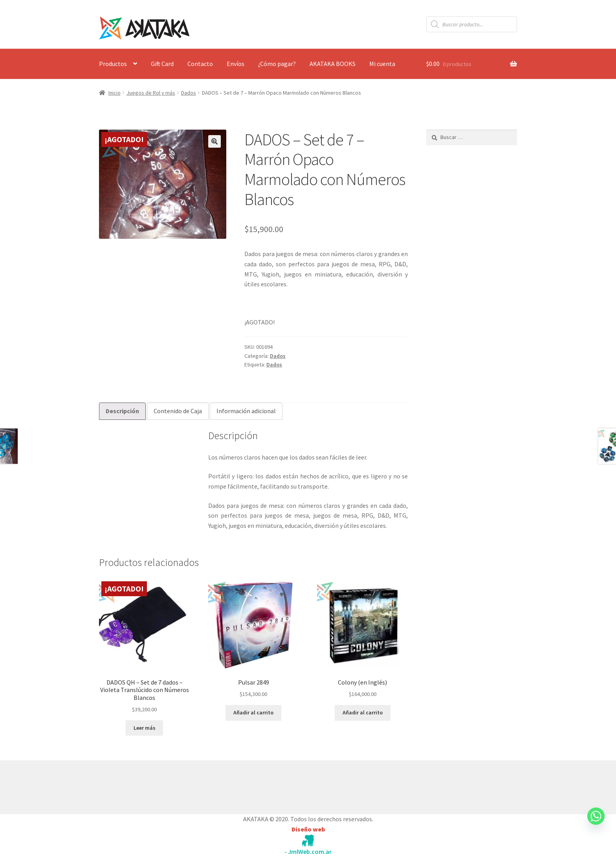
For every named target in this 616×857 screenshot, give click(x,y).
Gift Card (162, 64)
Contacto (200, 64)
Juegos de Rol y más (151, 93)
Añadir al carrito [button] (253, 712)
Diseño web (308, 829)
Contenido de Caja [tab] (178, 411)
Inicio (115, 93)
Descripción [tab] (122, 411)
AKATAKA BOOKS (333, 64)
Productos (113, 64)
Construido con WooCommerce (141, 786)
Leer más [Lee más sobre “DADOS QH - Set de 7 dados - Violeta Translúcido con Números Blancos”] (145, 728)
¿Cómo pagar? (277, 64)
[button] (214, 141)
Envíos (236, 64)
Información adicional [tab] (246, 411)
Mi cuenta (382, 64)
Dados (189, 93)
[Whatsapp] (596, 824)
